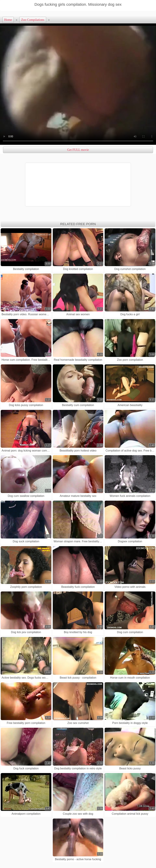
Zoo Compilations (33, 20)
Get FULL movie (78, 150)
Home (8, 20)
